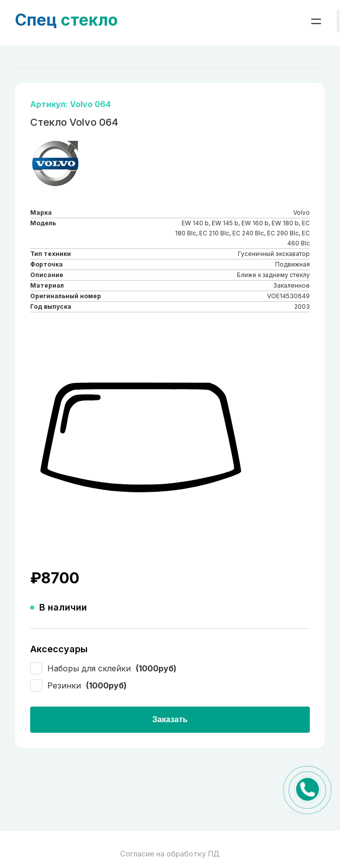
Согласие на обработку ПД (170, 854)
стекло (66, 20)
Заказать (170, 719)
